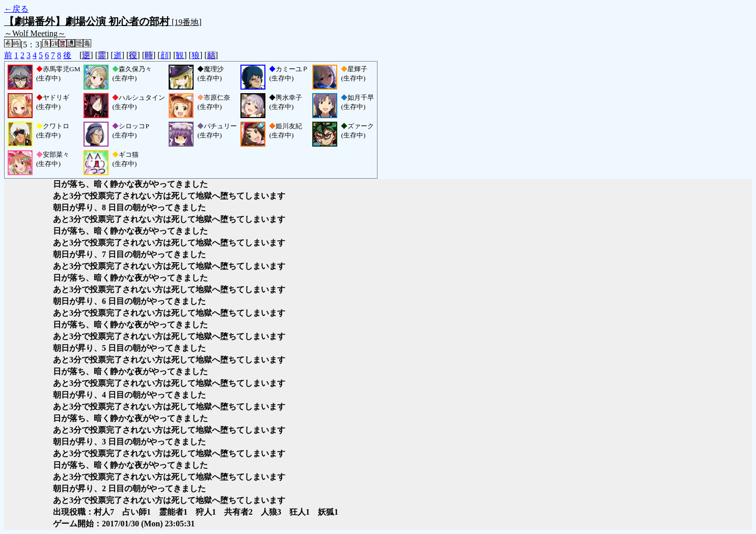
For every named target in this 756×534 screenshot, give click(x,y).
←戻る (16, 9)
